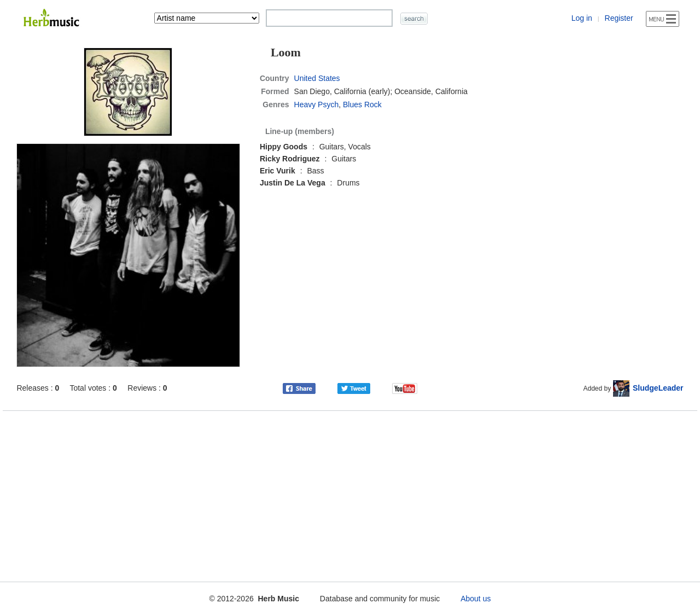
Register (619, 18)
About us (476, 599)
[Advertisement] (350, 494)
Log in (582, 18)
